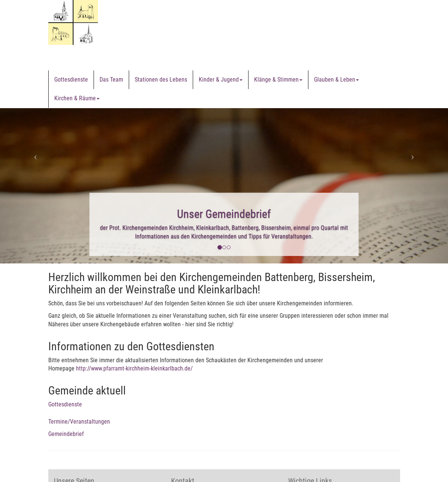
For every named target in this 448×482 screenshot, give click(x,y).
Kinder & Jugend (221, 80)
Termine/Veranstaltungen (79, 422)
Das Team (111, 80)
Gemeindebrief (66, 434)
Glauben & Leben (336, 80)
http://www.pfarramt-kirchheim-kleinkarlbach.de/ (134, 368)
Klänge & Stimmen (278, 80)
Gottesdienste (71, 80)
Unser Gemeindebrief (224, 214)
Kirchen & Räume (77, 98)
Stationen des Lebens (161, 80)
